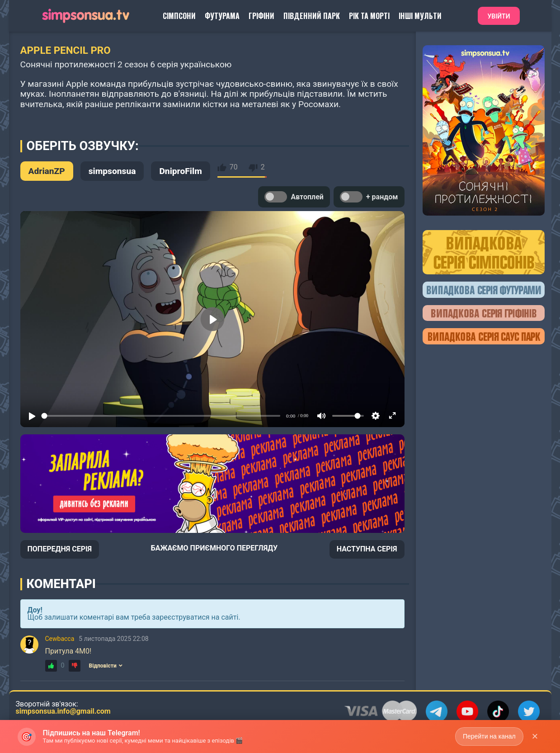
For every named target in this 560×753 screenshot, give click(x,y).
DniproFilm (180, 171)
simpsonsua (112, 171)
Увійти (499, 16)
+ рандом (369, 197)
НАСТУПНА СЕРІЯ (367, 549)
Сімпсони (179, 16)
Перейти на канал (489, 736)
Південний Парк (312, 16)
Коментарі (61, 584)
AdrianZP (47, 171)
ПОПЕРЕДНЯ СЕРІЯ (60, 549)
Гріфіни (261, 16)
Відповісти (106, 666)
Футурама (222, 16)
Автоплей (294, 197)
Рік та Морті (369, 16)
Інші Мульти (420, 16)
